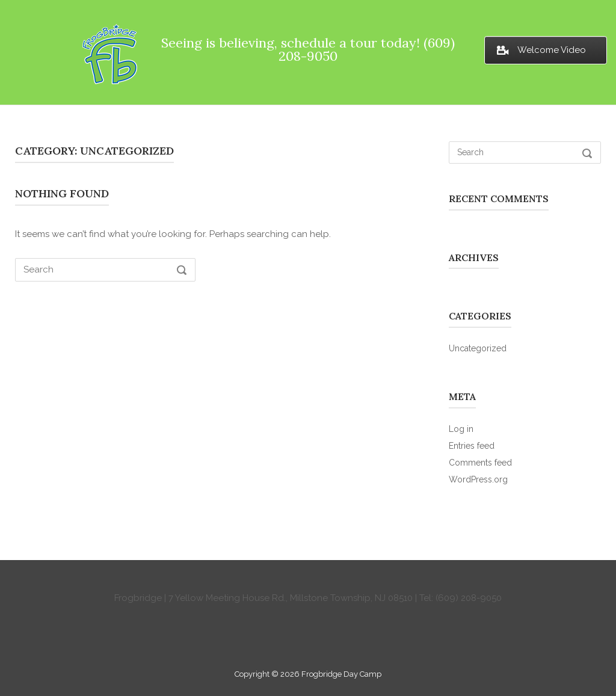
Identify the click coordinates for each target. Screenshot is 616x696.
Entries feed (472, 446)
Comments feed (480, 463)
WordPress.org (478, 479)
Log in (461, 429)
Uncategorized (478, 348)
